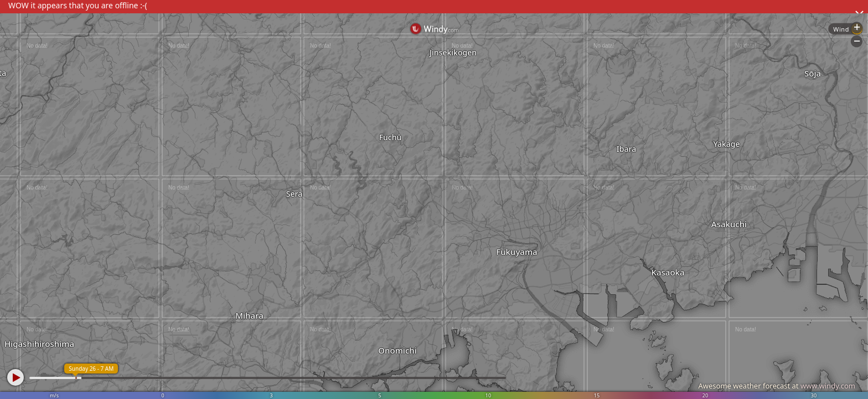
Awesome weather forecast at (777, 386)
